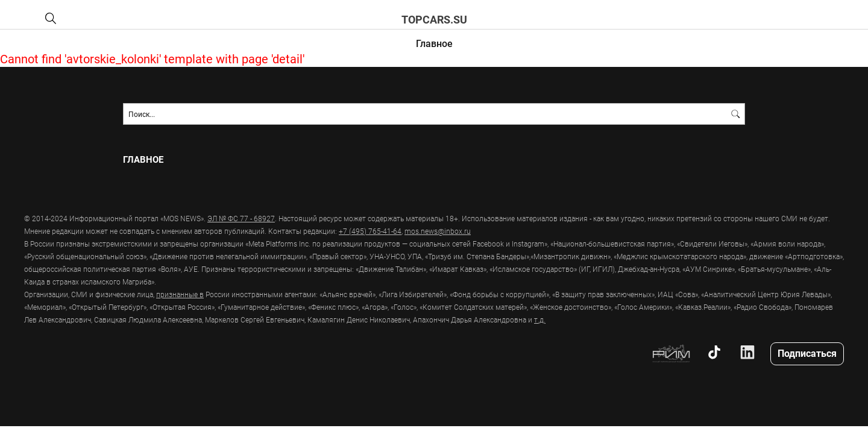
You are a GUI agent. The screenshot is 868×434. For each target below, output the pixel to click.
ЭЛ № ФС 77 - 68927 (241, 218)
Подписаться (807, 353)
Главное (434, 43)
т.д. (540, 319)
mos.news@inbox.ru (438, 231)
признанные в (180, 294)
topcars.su (434, 19)
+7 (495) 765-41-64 (370, 231)
